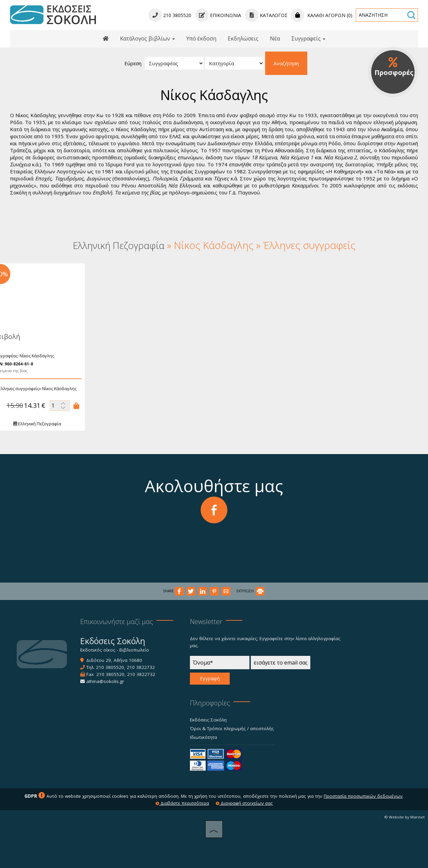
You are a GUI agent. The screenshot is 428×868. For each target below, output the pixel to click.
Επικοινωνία (218, 15)
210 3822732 (141, 667)
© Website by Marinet (404, 817)
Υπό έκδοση (201, 38)
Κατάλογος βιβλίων (147, 38)
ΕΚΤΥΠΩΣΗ (250, 591)
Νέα (275, 38)
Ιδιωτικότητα (203, 737)
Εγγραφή (210, 678)
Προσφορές (394, 67)
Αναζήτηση (286, 63)
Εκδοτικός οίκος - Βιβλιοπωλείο (115, 650)
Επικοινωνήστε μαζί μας (117, 622)
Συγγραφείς (308, 38)
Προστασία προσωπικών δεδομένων (363, 796)
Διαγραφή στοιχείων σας (244, 803)
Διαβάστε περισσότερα (182, 803)
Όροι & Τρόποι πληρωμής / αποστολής (232, 728)
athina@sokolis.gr (105, 681)
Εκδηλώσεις (243, 38)
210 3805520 (110, 667)
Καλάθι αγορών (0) (322, 15)
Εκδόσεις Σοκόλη (208, 720)
